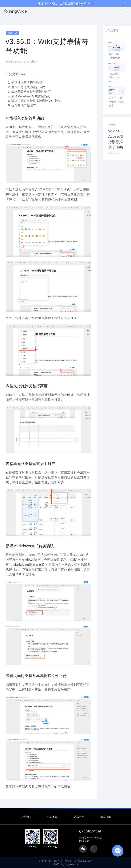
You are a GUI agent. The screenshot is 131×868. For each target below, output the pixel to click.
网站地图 (106, 817)
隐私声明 (79, 817)
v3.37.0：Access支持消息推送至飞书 (116, 139)
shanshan (31, 62)
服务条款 (52, 817)
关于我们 (25, 817)
